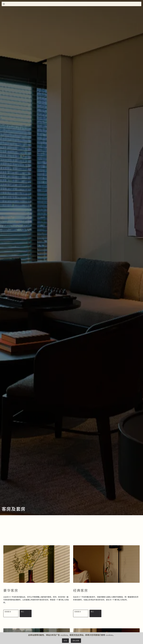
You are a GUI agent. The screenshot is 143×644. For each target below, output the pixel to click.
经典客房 (81, 591)
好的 (65, 641)
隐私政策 (76, 641)
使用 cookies (107, 635)
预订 (23, 612)
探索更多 (8, 612)
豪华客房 (11, 591)
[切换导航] (4, 4)
